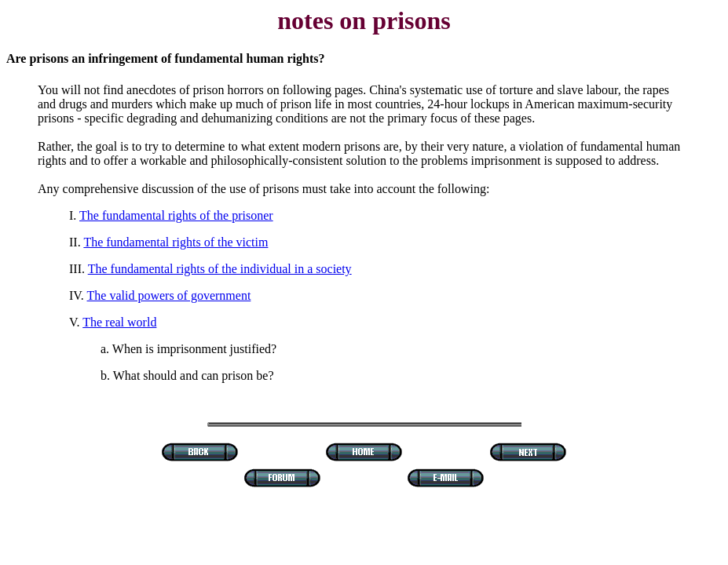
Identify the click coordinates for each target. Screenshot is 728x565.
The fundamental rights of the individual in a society (220, 269)
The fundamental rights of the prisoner (176, 215)
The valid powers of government (169, 295)
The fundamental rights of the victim (176, 242)
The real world (119, 322)
